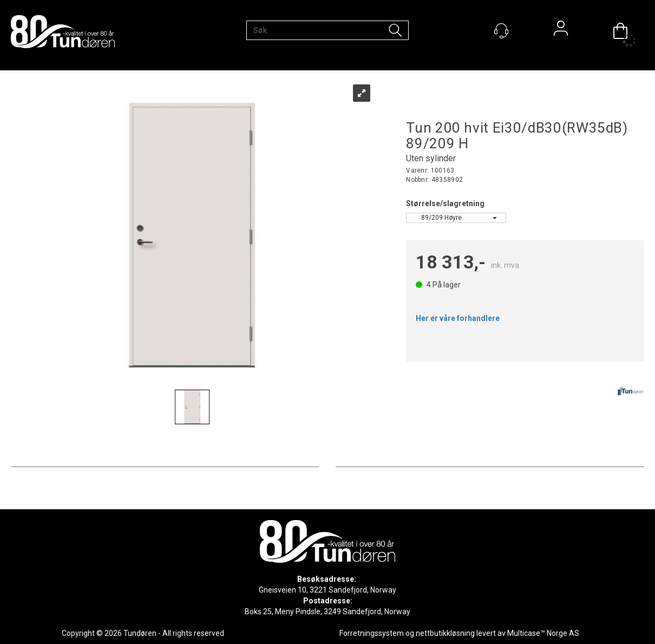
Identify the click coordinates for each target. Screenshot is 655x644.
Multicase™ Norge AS (543, 633)
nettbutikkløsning (445, 633)
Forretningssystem (372, 633)
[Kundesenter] (501, 31)
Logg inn (561, 31)
